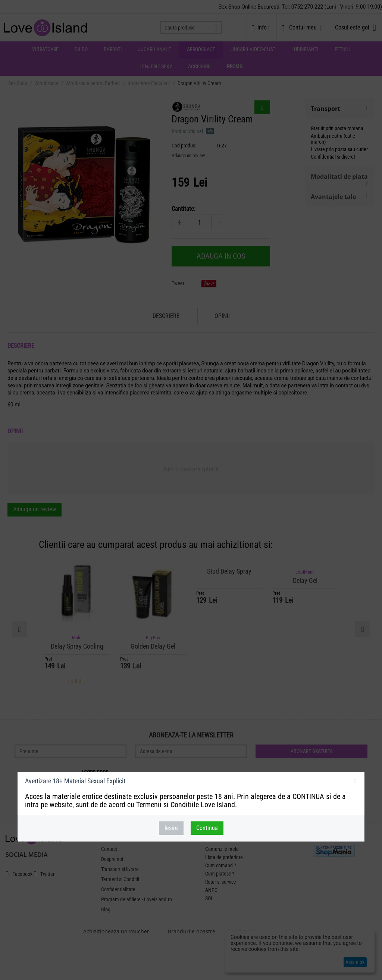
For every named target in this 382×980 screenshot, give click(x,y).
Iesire (171, 828)
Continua (207, 828)
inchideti (355, 782)
